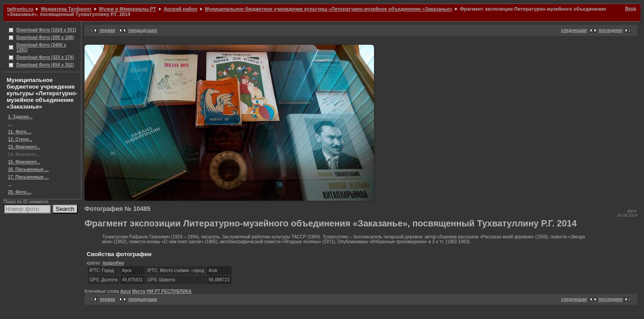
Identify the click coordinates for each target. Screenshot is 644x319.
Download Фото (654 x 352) (45, 65)
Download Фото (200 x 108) (45, 37)
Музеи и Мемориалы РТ (128, 9)
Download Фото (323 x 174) (45, 57)
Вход (631, 9)
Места (139, 291)
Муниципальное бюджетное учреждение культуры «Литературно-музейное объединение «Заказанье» (329, 9)
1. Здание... (20, 117)
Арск (126, 291)
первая (107, 30)
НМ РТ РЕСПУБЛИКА (169, 291)
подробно (113, 263)
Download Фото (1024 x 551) (46, 30)
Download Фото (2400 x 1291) (41, 47)
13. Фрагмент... (24, 147)
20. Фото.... (20, 192)
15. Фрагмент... (24, 162)
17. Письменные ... (28, 177)
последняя (611, 30)
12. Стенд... (20, 139)
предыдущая (143, 30)
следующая (574, 30)
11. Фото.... (20, 132)
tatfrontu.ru (20, 9)
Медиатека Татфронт (66, 9)
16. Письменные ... (28, 169)
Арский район (181, 9)
